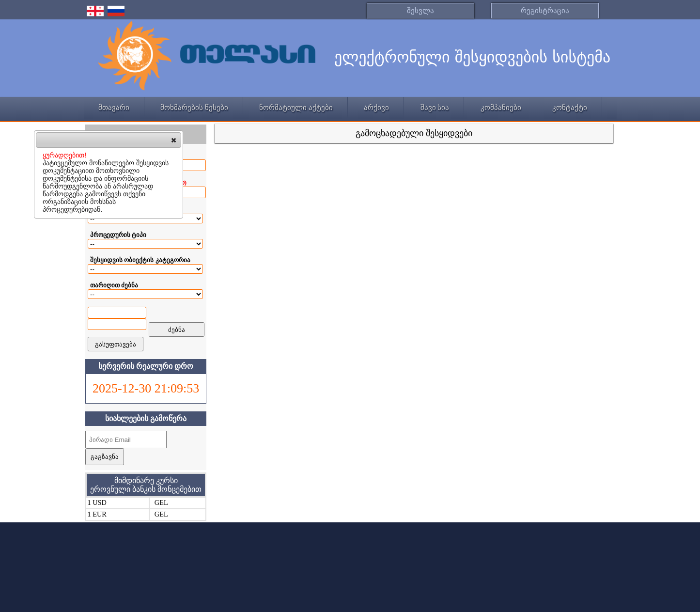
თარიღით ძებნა (114, 285)
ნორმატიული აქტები (296, 108)
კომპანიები (501, 108)
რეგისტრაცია (545, 11)
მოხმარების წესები (194, 108)
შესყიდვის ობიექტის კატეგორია (140, 260)
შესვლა (420, 11)
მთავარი (114, 108)
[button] (174, 140)
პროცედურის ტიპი (118, 235)
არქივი (376, 108)
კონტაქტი (570, 108)
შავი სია (435, 108)
